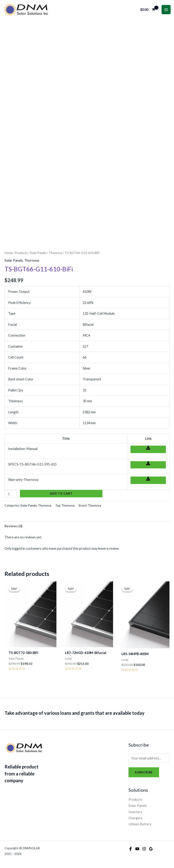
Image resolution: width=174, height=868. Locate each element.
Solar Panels (38, 253)
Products (21, 253)
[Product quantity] (11, 494)
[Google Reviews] (151, 849)
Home (9, 253)
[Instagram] (144, 849)
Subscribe (144, 772)
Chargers (135, 818)
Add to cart (61, 493)
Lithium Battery (140, 824)
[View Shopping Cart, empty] (148, 10)
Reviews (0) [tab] (13, 526)
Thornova (55, 253)
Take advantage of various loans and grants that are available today (75, 713)
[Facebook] (130, 849)
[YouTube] (137, 849)
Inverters (135, 812)
